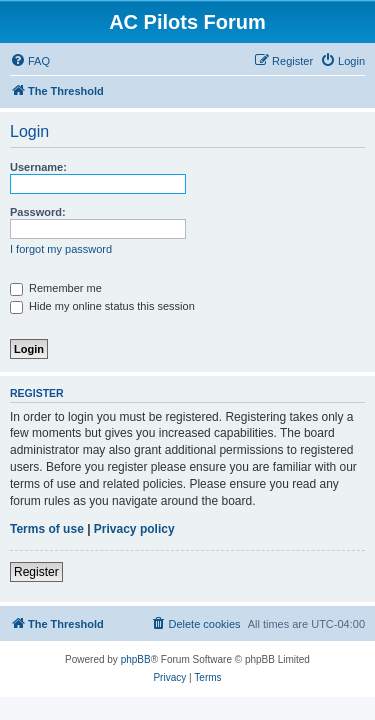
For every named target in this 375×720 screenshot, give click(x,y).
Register (36, 572)
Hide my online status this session (102, 306)
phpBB (136, 659)
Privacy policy (134, 529)
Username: (38, 167)
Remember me (56, 288)
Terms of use (47, 529)
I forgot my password (61, 249)
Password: (38, 212)
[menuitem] (30, 61)
